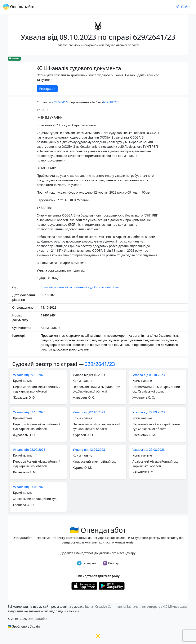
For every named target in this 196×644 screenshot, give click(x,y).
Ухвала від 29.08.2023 (149, 450)
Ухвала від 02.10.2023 (29, 412)
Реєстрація (47, 89)
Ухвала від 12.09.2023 (89, 450)
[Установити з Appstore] (84, 586)
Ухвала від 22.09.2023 (149, 412)
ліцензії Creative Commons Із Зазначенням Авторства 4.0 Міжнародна (135, 607)
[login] (183, 7)
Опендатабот (37, 619)
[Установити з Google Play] (112, 586)
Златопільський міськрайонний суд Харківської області (82, 287)
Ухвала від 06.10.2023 (149, 375)
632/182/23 (111, 102)
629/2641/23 (61, 102)
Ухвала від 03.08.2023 (29, 487)
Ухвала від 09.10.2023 (29, 375)
